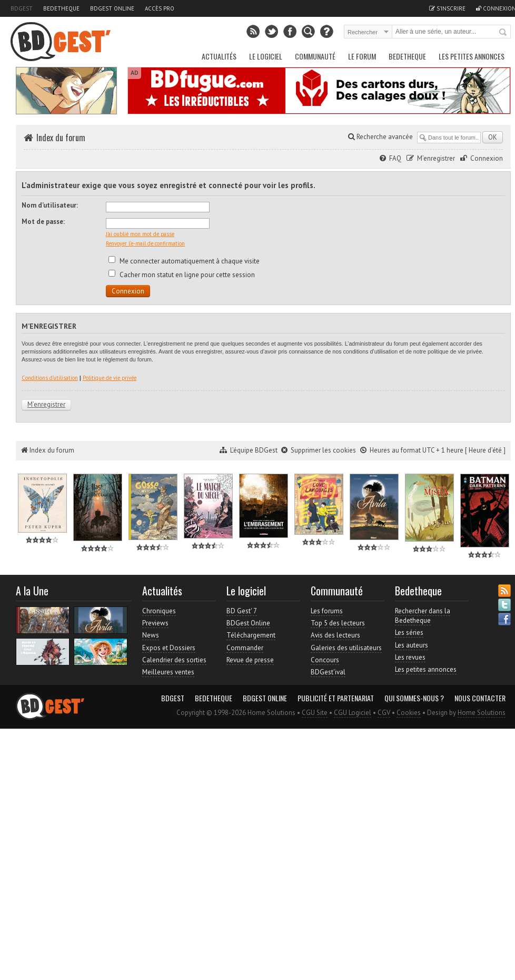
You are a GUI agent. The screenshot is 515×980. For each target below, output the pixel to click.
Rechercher (503, 33)
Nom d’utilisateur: (50, 205)
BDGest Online (112, 8)
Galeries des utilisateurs (346, 648)
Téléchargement (251, 635)
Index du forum (61, 138)
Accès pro (160, 8)
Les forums (327, 611)
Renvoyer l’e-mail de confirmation (145, 243)
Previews (155, 623)
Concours (325, 660)
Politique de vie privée (110, 378)
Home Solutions (482, 713)
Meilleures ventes (168, 672)
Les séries (409, 633)
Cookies (409, 713)
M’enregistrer (436, 158)
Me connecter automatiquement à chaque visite (184, 261)
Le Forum (362, 56)
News (151, 635)
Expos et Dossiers (169, 648)
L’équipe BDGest (254, 450)
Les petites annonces (472, 56)
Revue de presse (250, 660)
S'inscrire (447, 8)
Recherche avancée (380, 137)
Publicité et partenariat (336, 698)
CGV (384, 713)
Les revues (410, 657)
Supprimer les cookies (323, 450)
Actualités (219, 56)
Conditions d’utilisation (50, 378)
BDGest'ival (328, 672)
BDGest (22, 8)
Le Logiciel (266, 56)
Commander (245, 648)
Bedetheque (61, 8)
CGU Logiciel (353, 713)
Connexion (487, 158)
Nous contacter (480, 698)
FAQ (395, 158)
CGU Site (315, 713)
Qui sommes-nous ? (414, 698)
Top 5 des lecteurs (338, 623)
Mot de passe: (43, 222)
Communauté (315, 56)
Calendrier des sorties (174, 660)
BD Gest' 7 (242, 611)
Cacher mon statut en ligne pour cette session (182, 275)
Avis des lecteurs (335, 635)
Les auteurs (412, 645)
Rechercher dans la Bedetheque (423, 616)
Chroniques (159, 611)
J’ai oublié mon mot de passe (140, 234)
